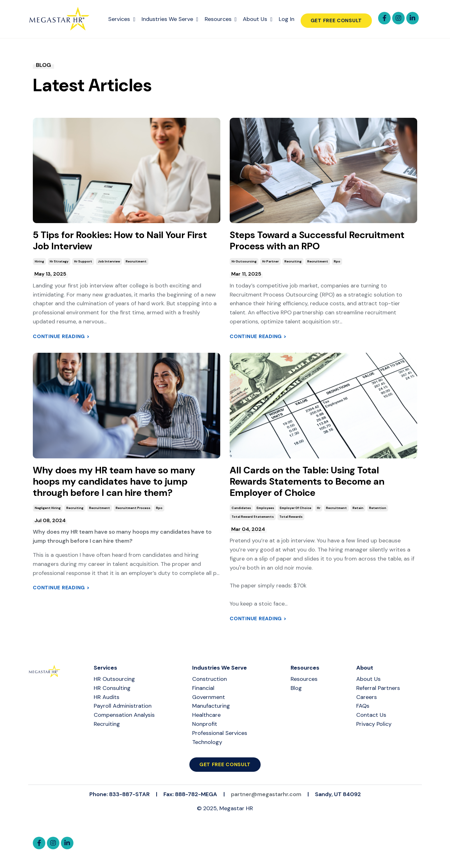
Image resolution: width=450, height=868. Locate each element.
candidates (241, 508)
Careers (367, 697)
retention (378, 508)
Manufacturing (211, 706)
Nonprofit (205, 724)
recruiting (293, 261)
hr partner (270, 261)
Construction (210, 679)
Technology (207, 742)
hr (319, 508)
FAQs (363, 706)
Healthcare (206, 715)
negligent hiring (48, 508)
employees (265, 508)
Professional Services (220, 733)
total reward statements (253, 517)
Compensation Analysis (124, 715)
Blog (296, 688)
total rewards (291, 517)
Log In (287, 19)
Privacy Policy (374, 724)
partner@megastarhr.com (266, 794)
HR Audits (107, 697)
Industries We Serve (170, 19)
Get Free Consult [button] (336, 20)
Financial (203, 688)
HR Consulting (112, 688)
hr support (83, 261)
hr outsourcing (244, 261)
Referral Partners (378, 688)
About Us (258, 19)
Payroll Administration (123, 706)
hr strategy (59, 261)
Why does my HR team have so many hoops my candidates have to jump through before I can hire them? (114, 481)
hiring (39, 261)
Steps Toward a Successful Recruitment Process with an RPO (317, 241)
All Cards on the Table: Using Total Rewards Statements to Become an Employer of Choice (307, 481)
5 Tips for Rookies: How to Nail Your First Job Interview (120, 241)
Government (209, 697)
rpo (337, 261)
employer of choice (295, 508)
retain (358, 508)
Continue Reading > (61, 336)
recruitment (136, 261)
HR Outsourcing (114, 679)
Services (122, 19)
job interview (109, 261)
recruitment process (133, 508)
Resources (221, 19)
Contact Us (371, 715)
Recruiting (107, 724)
